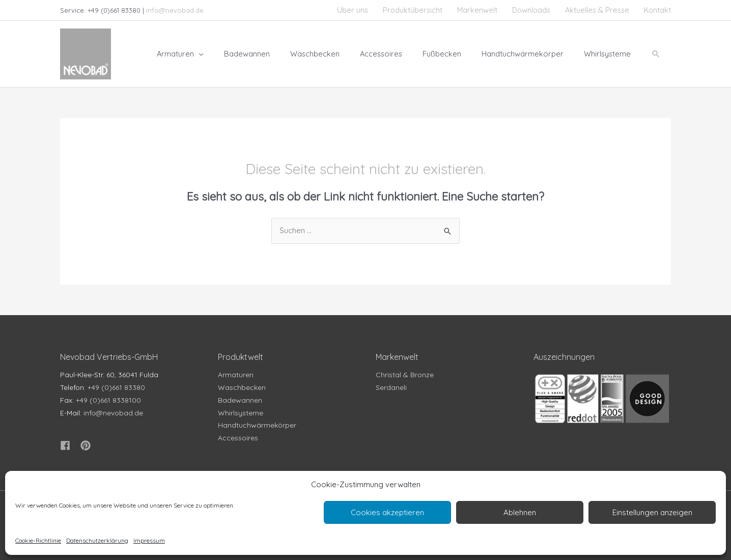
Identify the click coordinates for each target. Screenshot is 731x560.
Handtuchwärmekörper (257, 426)
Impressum (149, 540)
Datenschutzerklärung (97, 540)
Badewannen (240, 400)
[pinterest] (87, 446)
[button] (656, 54)
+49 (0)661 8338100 (108, 400)
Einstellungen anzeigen (652, 512)
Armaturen (236, 375)
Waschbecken (242, 387)
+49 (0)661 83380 (116, 387)
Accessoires (238, 438)
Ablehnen (520, 512)
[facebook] (69, 446)
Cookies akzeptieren (387, 512)
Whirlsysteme (241, 413)
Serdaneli (391, 387)
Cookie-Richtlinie (38, 540)
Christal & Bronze (405, 375)
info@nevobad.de (175, 10)
